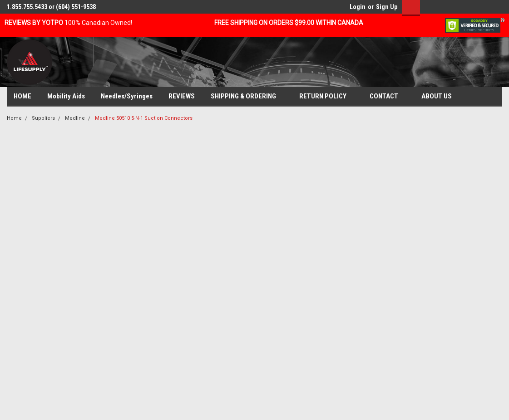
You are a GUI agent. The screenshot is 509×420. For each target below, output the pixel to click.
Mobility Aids (66, 96)
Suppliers (43, 118)
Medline (75, 118)
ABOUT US (440, 97)
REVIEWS (182, 96)
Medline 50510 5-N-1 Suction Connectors (144, 118)
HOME (22, 96)
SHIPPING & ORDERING (247, 97)
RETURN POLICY (326, 97)
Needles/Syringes (127, 96)
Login (358, 7)
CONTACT (388, 97)
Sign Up (387, 7)
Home (14, 118)
